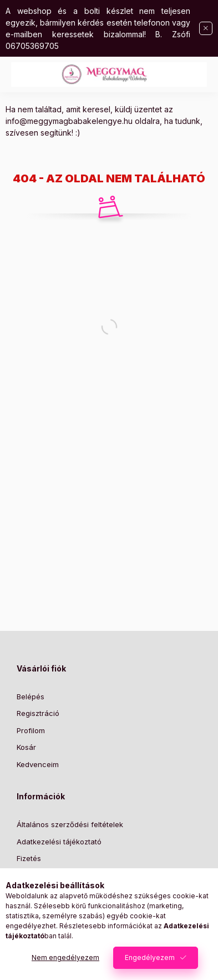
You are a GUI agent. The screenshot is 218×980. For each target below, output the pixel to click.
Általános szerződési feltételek (70, 824)
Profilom (31, 730)
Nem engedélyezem (65, 957)
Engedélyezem (150, 957)
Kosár (26, 747)
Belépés (31, 697)
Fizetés (29, 858)
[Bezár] (206, 28)
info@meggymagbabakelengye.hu (69, 121)
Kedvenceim (38, 764)
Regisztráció (38, 713)
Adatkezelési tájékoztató (59, 842)
